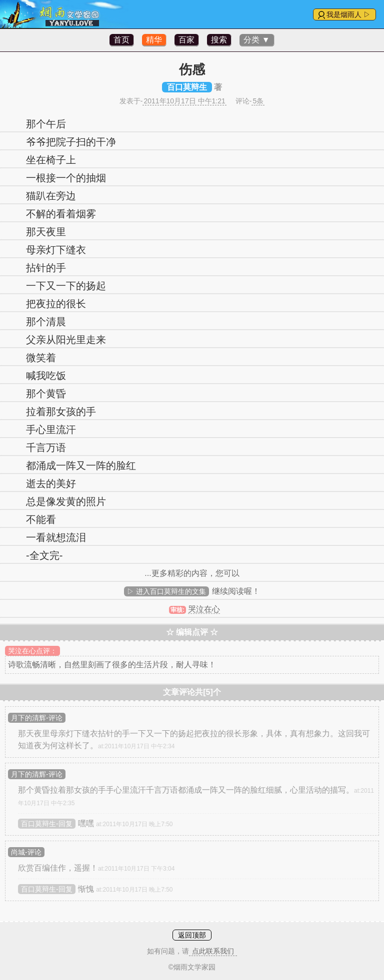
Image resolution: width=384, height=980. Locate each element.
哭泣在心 (204, 609)
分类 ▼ (256, 40)
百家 (186, 40)
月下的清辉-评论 (37, 718)
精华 (154, 40)
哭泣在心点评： (32, 651)
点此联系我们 (213, 951)
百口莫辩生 (187, 87)
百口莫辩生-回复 (47, 824)
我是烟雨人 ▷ (348, 14)
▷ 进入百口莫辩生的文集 (166, 591)
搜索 (219, 40)
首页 (121, 40)
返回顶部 (192, 935)
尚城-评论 (26, 852)
